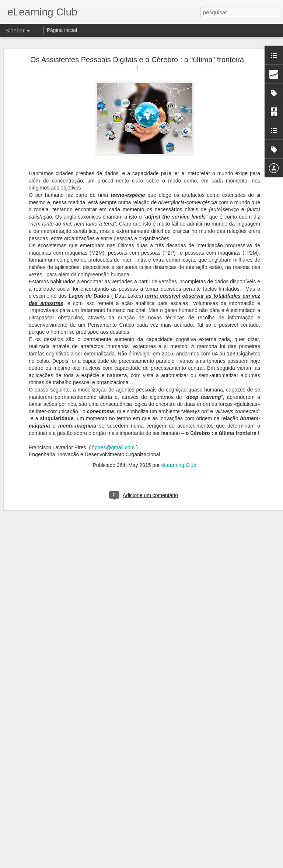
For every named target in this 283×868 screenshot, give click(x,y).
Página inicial (62, 30)
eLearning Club (179, 464)
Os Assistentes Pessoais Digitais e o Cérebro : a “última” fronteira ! (137, 63)
